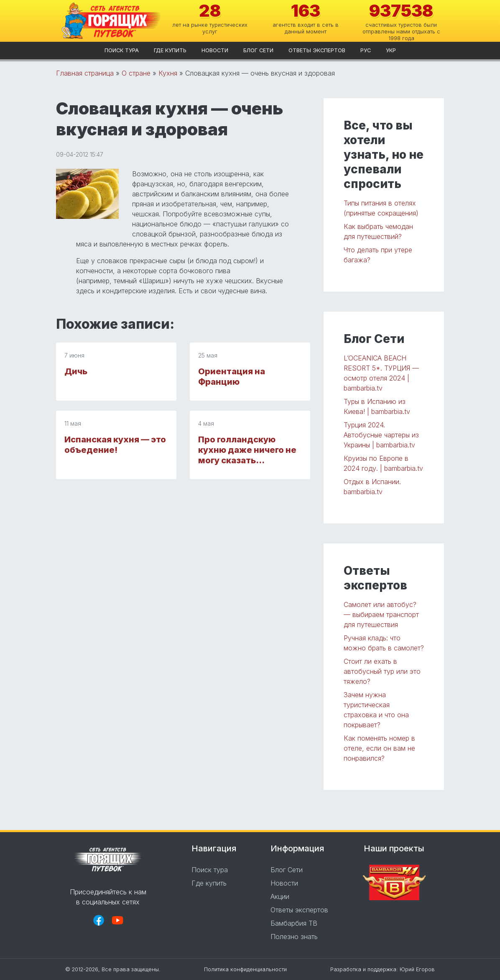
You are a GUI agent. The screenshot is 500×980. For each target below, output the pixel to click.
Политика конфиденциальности (245, 969)
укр (391, 50)
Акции (280, 896)
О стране (136, 73)
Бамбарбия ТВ (294, 923)
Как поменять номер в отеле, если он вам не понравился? (379, 748)
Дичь (76, 371)
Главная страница (85, 73)
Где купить (170, 50)
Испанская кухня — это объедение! (115, 445)
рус (366, 50)
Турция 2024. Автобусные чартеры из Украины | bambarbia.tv (381, 435)
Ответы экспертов (317, 50)
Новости (215, 50)
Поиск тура (122, 50)
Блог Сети (258, 50)
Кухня (168, 73)
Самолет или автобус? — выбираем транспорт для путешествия (381, 614)
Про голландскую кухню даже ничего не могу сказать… (247, 450)
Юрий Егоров (417, 969)
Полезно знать (294, 937)
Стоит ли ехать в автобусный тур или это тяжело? (382, 671)
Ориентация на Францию (232, 377)
